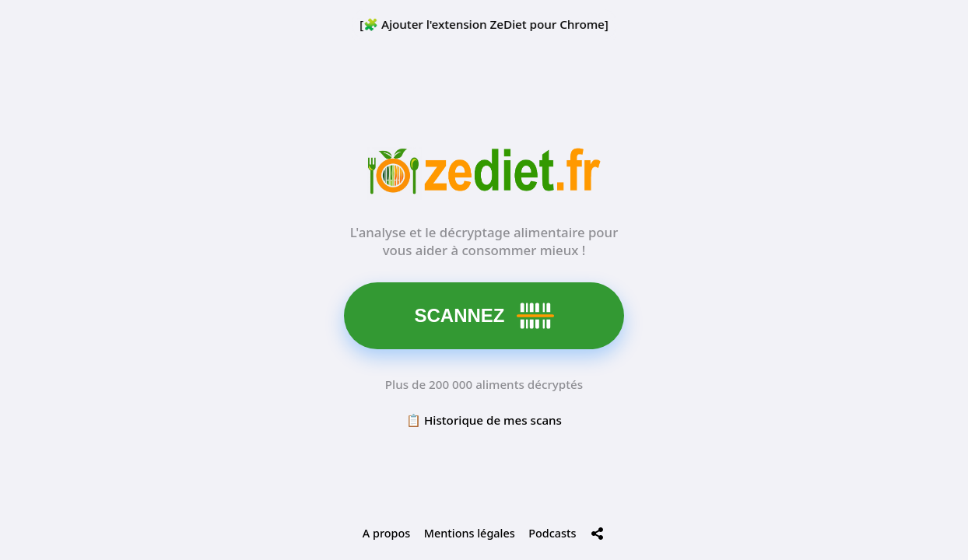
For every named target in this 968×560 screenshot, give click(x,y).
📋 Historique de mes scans (484, 420)
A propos (386, 533)
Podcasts (552, 533)
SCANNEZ (484, 316)
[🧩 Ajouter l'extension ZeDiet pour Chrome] (484, 24)
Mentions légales (470, 533)
